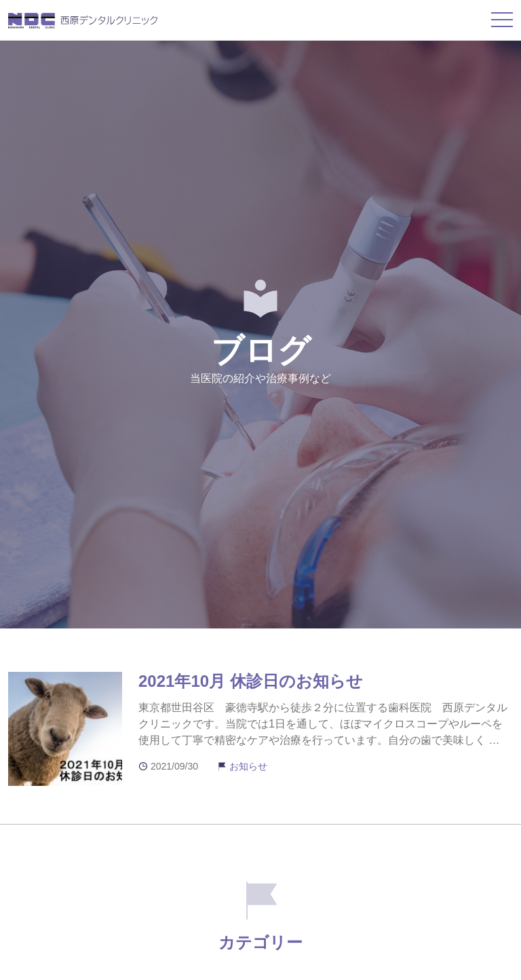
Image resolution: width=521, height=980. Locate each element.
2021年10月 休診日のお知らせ (251, 681)
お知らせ (248, 766)
